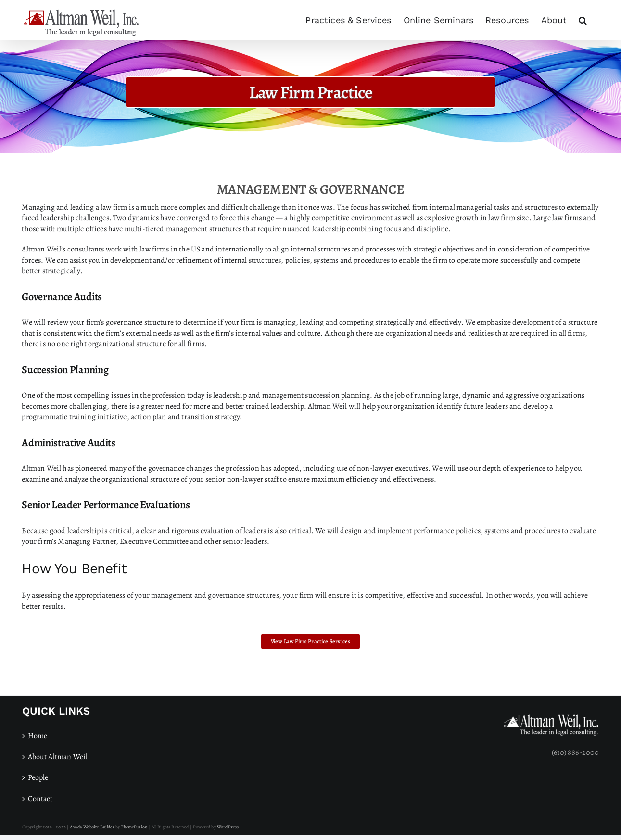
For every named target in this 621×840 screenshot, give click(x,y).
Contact (40, 799)
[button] (583, 20)
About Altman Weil (58, 757)
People (38, 777)
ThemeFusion (134, 827)
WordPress (228, 827)
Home (38, 736)
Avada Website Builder (92, 827)
